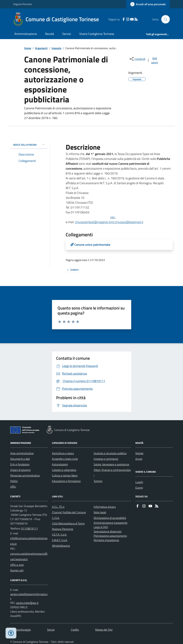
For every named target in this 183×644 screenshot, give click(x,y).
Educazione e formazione (66, 481)
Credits (75, 630)
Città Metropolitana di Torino (68, 523)
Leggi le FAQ (101, 527)
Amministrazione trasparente (111, 523)
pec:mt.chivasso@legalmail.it (127, 220)
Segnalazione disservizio (108, 531)
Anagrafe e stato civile (65, 459)
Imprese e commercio (106, 459)
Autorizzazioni (60, 464)
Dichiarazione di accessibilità (110, 518)
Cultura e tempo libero (65, 475)
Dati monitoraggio (21, 630)
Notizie (139, 453)
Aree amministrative (22, 453)
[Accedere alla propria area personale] (148, 4)
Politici (14, 481)
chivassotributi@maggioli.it (93, 222)
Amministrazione (26, 34)
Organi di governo (20, 470)
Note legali (100, 512)
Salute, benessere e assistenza (111, 464)
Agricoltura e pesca (63, 453)
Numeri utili (17, 570)
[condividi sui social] (137, 59)
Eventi (139, 488)
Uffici (13, 487)
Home (28, 48)
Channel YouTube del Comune (69, 512)
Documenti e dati (20, 459)
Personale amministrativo (25, 475)
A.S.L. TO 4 (58, 507)
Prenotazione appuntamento (110, 536)
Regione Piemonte (23, 4)
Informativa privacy (105, 507)
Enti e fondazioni (20, 464)
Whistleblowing (61, 546)
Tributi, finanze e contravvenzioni (112, 473)
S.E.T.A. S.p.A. (59, 535)
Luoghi (139, 482)
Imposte (56, 48)
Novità (50, 34)
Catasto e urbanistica (64, 470)
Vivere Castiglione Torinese (97, 34)
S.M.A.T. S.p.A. (60, 540)
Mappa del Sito (104, 630)
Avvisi (139, 459)
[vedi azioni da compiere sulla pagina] (153, 60)
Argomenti (41, 48)
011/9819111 (30, 528)
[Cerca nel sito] (164, 19)
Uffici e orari (17, 565)
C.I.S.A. (56, 518)
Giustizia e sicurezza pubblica (110, 453)
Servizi (67, 34)
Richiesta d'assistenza (106, 540)
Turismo (98, 481)
